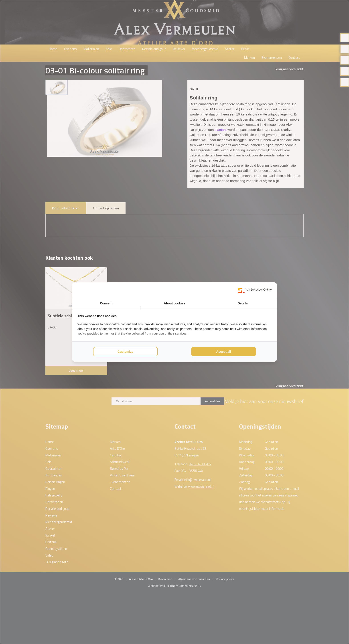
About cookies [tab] (174, 303)
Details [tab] (243, 303)
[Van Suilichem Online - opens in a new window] (255, 290)
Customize (125, 352)
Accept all (223, 352)
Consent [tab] (106, 303)
